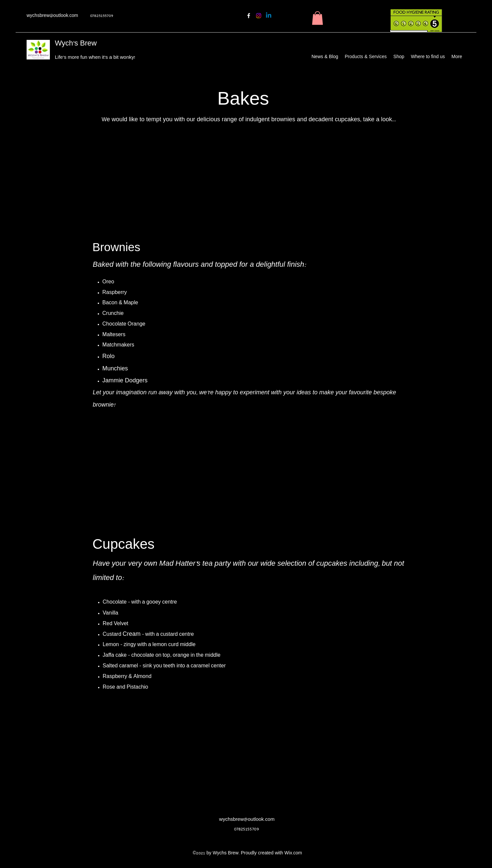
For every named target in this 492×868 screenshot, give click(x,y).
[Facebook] (249, 16)
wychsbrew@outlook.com (52, 16)
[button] (317, 18)
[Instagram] (259, 16)
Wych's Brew (76, 44)
